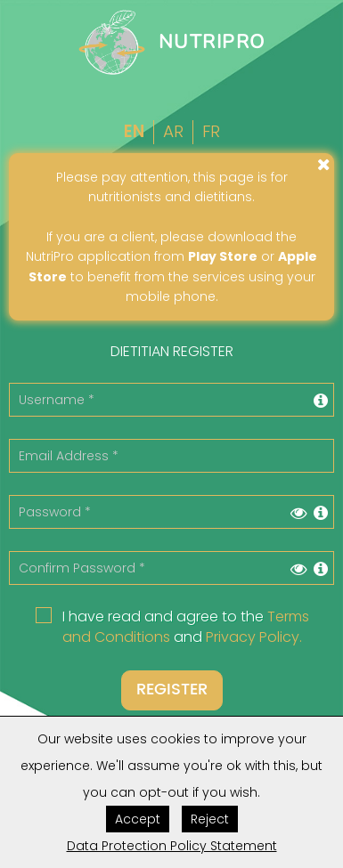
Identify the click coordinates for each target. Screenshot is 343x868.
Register (172, 690)
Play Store (223, 256)
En (134, 131)
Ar (173, 131)
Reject (210, 819)
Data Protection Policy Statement (172, 846)
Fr (211, 131)
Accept (138, 819)
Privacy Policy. (254, 637)
